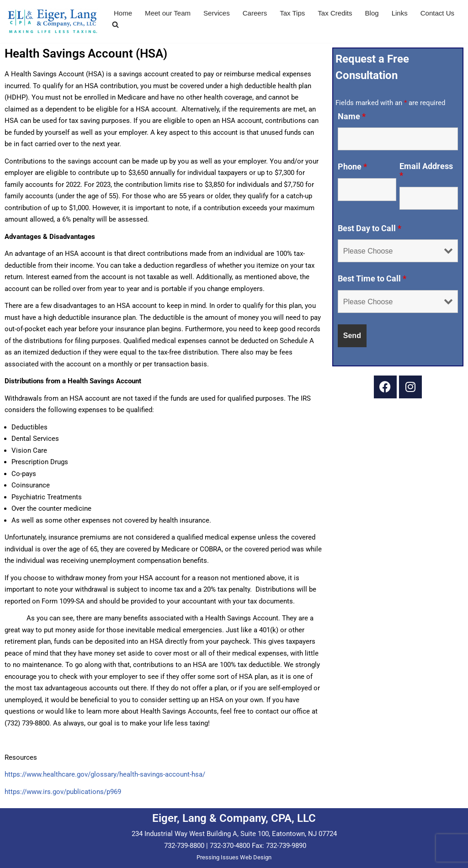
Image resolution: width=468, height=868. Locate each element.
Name (352, 116)
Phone (352, 167)
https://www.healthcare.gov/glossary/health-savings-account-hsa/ (105, 774)
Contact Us (437, 13)
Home (123, 13)
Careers (254, 13)
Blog (372, 13)
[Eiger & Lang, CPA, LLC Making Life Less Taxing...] (53, 21)
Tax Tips (292, 13)
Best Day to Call (370, 228)
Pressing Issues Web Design (234, 857)
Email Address (426, 171)
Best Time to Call (372, 279)
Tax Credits (335, 13)
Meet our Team (168, 13)
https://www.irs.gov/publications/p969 (63, 792)
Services (217, 13)
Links (399, 13)
